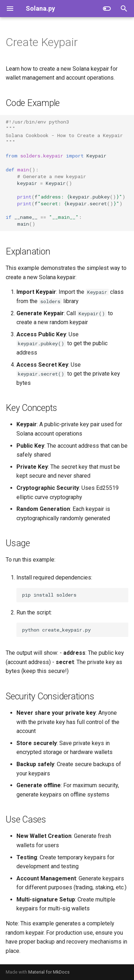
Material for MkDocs (49, 972)
